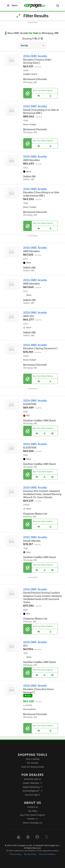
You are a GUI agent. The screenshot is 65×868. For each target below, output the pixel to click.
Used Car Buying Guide (32, 767)
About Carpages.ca (32, 823)
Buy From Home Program (32, 815)
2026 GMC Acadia (35, 56)
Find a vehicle (32, 759)
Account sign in (33, 795)
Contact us (33, 807)
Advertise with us (33, 779)
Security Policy (30, 854)
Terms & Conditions (47, 854)
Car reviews (33, 763)
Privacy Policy (16, 854)
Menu (12, 5)
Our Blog (32, 811)
